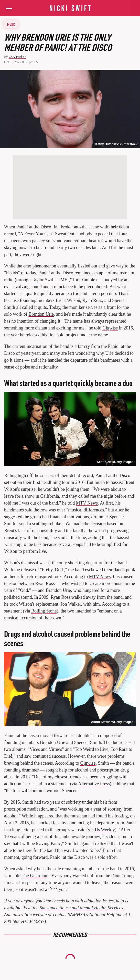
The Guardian (34, 876)
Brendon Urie (41, 314)
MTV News (87, 503)
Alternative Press (94, 784)
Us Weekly (105, 830)
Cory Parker (17, 57)
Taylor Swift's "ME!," (52, 280)
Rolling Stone (44, 611)
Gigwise (110, 328)
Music (11, 24)
